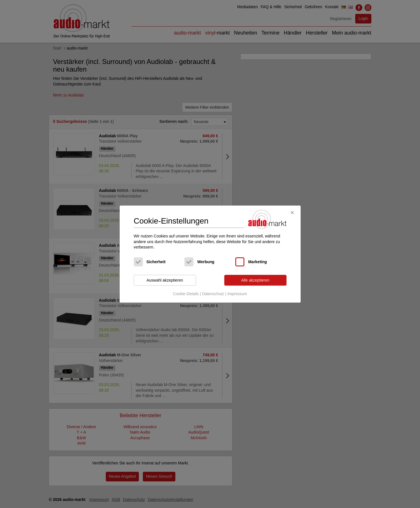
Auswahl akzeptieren (165, 280)
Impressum (237, 294)
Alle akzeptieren (255, 280)
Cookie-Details (186, 294)
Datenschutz (213, 294)
